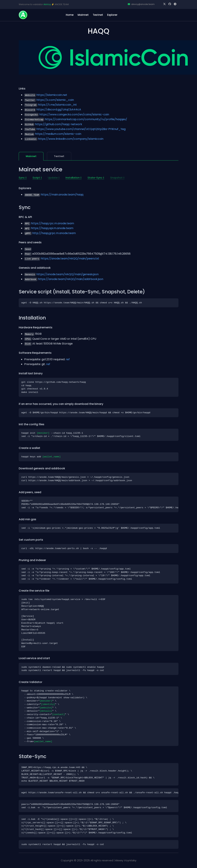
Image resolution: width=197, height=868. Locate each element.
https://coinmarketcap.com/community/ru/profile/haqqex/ (86, 119)
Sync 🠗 (23, 178)
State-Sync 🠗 (96, 178)
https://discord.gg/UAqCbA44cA (59, 109)
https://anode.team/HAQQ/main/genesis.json (67, 274)
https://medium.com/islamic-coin (58, 134)
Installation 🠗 (74, 178)
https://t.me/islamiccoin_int (57, 105)
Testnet (98, 15)
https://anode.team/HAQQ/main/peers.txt (70, 258)
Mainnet (83, 15)
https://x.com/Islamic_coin (55, 100)
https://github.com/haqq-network (59, 124)
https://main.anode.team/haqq (62, 195)
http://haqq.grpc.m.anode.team (54, 233)
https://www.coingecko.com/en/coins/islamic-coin (74, 114)
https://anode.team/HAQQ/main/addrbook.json (71, 279)
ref (68, 359)
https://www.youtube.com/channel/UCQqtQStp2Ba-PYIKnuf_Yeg (81, 129)
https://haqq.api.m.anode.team (52, 228)
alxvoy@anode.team (141, 4)
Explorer (112, 15)
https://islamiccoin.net (52, 95)
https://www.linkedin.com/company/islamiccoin (71, 139)
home (70, 15)
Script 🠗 (37, 178)
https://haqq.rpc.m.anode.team (52, 223)
